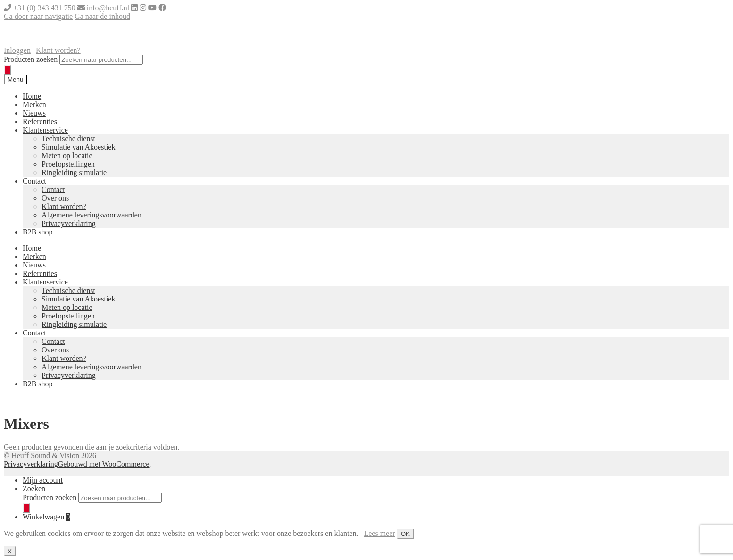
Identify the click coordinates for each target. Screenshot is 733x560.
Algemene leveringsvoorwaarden (92, 215)
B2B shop (38, 232)
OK (405, 534)
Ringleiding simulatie (74, 172)
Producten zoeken (31, 59)
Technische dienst (68, 138)
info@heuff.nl (104, 8)
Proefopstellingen (68, 164)
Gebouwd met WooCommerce (104, 464)
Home (32, 96)
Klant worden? (58, 50)
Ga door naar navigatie (38, 16)
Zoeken (34, 489)
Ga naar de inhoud (102, 16)
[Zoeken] (8, 70)
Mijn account (43, 480)
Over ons (55, 198)
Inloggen (17, 50)
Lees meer (379, 533)
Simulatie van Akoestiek (78, 147)
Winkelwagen (46, 517)
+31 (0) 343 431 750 (41, 8)
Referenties (40, 121)
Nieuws (34, 113)
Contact (34, 181)
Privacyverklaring (69, 223)
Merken (34, 104)
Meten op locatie (67, 155)
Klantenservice (45, 130)
